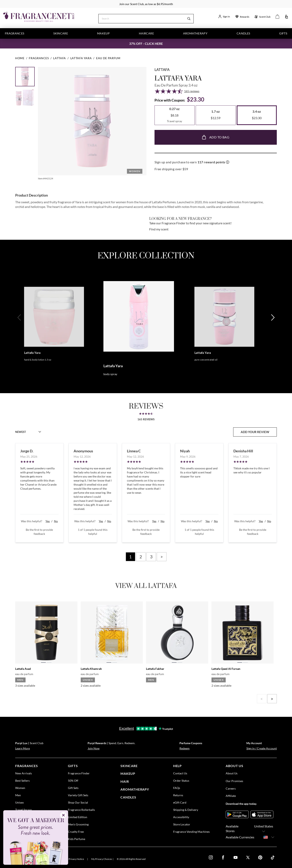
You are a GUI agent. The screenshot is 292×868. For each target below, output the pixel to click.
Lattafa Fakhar (155, 669)
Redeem (185, 748)
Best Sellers (22, 781)
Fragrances (15, 33)
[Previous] (20, 331)
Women (20, 788)
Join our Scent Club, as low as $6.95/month (146, 4)
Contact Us (180, 773)
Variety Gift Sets (78, 795)
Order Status (181, 781)
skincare (129, 766)
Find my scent (159, 229)
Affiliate (231, 796)
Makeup (103, 33)
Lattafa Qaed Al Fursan (226, 669)
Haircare (146, 33)
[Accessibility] (287, 17)
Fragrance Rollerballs (81, 810)
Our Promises (234, 781)
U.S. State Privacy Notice (71, 859)
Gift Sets (73, 788)
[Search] (141, 18)
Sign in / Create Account (262, 748)
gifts (73, 766)
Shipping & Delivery (186, 810)
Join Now (94, 748)
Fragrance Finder (79, 773)
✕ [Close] (63, 815)
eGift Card (180, 802)
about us (234, 766)
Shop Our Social (78, 802)
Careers (231, 788)
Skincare (61, 33)
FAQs (177, 788)
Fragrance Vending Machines (191, 832)
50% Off (73, 781)
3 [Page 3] (151, 557)
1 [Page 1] (130, 557)
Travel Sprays (24, 810)
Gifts (283, 33)
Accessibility (181, 817)
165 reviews (192, 91)
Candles (243, 33)
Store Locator (182, 824)
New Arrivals (24, 773)
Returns (178, 795)
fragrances (27, 766)
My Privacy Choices (102, 859)
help (177, 766)
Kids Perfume (77, 839)
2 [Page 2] (141, 557)
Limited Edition (78, 817)
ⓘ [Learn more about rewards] (228, 162)
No (56, 521)
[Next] (272, 331)
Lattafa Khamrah (91, 669)
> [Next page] (162, 557)
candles (128, 797)
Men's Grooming (78, 824)
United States (264, 829)
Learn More (23, 748)
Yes (48, 521)
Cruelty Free (76, 832)
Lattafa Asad (23, 669)
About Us (232, 773)
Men (18, 795)
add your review (255, 432)
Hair (125, 781)
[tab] (43, 663)
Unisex (19, 802)
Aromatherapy (195, 33)
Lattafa (162, 70)
